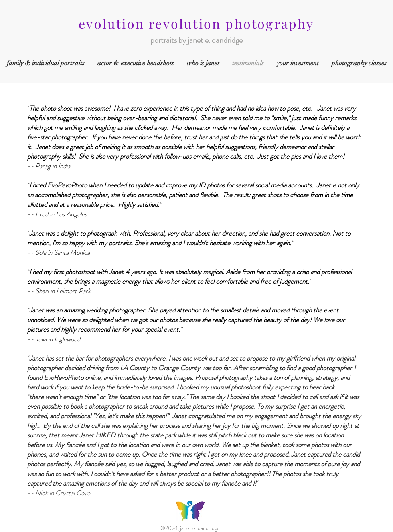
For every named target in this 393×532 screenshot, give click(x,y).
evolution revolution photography (196, 23)
